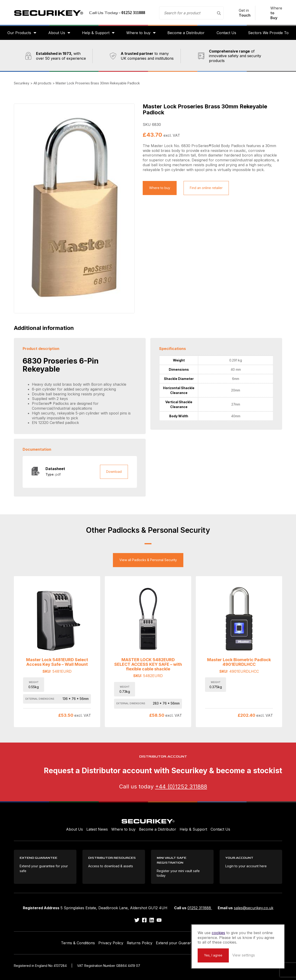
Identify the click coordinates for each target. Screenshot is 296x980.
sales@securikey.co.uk (254, 908)
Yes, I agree (213, 955)
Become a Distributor (186, 33)
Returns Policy (140, 943)
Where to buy (138, 33)
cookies (218, 933)
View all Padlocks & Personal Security (148, 560)
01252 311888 (200, 908)
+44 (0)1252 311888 (181, 786)
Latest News (97, 829)
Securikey (48, 13)
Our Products (19, 33)
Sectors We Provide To (268, 33)
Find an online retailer (206, 188)
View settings (244, 955)
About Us (57, 33)
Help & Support (96, 33)
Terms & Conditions (78, 943)
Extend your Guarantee (176, 943)
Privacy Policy (111, 943)
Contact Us (226, 33)
